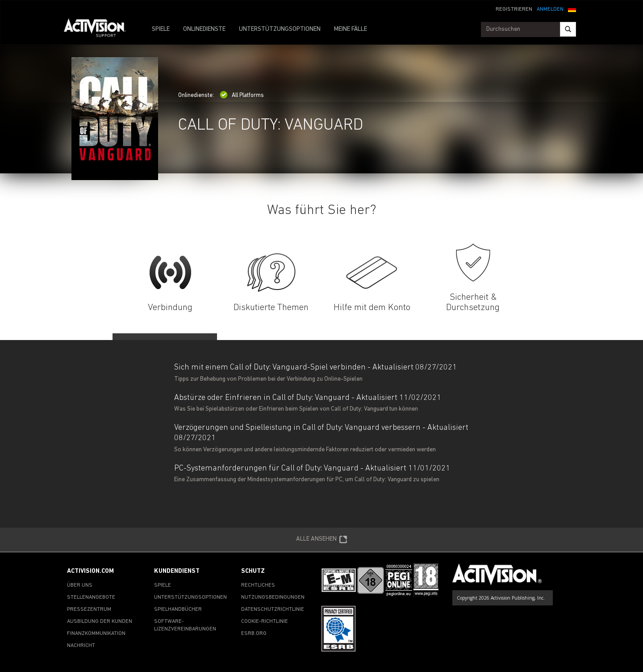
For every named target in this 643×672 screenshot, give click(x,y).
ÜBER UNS (80, 585)
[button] (572, 8)
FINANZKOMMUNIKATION (96, 634)
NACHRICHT (81, 646)
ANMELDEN (550, 9)
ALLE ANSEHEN (322, 540)
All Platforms (242, 95)
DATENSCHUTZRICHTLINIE (273, 609)
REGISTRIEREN (514, 9)
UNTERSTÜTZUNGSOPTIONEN (280, 29)
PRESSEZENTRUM (89, 609)
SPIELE (161, 29)
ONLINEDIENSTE (204, 29)
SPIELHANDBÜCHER (178, 609)
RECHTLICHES (258, 585)
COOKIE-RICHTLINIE (265, 622)
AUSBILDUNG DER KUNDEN (100, 622)
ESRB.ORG (254, 634)
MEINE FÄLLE (351, 29)
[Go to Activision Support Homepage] (99, 29)
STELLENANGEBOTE (91, 597)
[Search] (568, 29)
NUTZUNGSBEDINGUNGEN (273, 597)
